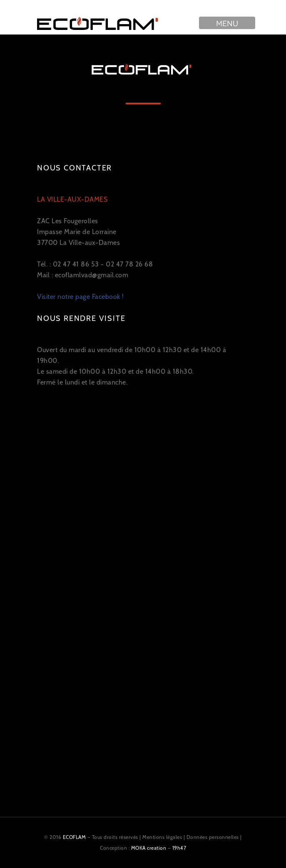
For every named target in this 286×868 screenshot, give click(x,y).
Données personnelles (213, 837)
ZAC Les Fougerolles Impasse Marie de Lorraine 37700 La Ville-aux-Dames (78, 221)
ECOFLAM (75, 837)
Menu (227, 23)
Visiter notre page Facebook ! (81, 297)
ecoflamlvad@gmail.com (92, 275)
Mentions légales (162, 837)
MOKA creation (149, 848)
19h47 (179, 848)
